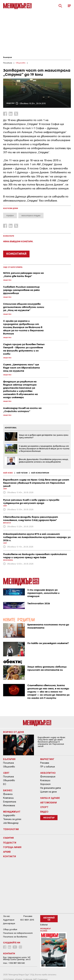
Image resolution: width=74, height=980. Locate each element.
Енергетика (10, 802)
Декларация (9, 923)
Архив (7, 852)
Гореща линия (12, 847)
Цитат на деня (48, 792)
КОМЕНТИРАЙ (16, 254)
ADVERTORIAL (11, 428)
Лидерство (9, 815)
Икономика (9, 805)
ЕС (5, 784)
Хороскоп (45, 784)
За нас (7, 916)
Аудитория (9, 920)
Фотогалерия (48, 777)
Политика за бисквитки (15, 937)
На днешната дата (51, 788)
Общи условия (10, 929)
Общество (9, 767)
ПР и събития (48, 767)
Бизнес (8, 790)
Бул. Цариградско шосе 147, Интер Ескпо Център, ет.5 (17, 958)
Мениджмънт (12, 812)
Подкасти (10, 843)
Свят (6, 773)
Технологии (11, 829)
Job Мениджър (11, 823)
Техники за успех (12, 819)
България (7, 57)
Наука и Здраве (50, 798)
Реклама (45, 763)
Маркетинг (47, 759)
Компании (8, 798)
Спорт (44, 807)
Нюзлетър (49, 818)
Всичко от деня (14, 732)
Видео (44, 812)
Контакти (10, 856)
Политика (8, 763)
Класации (45, 780)
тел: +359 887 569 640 (14, 963)
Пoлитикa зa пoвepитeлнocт (18, 933)
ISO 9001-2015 (27, 920)
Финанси (8, 794)
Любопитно (48, 773)
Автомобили (48, 802)
